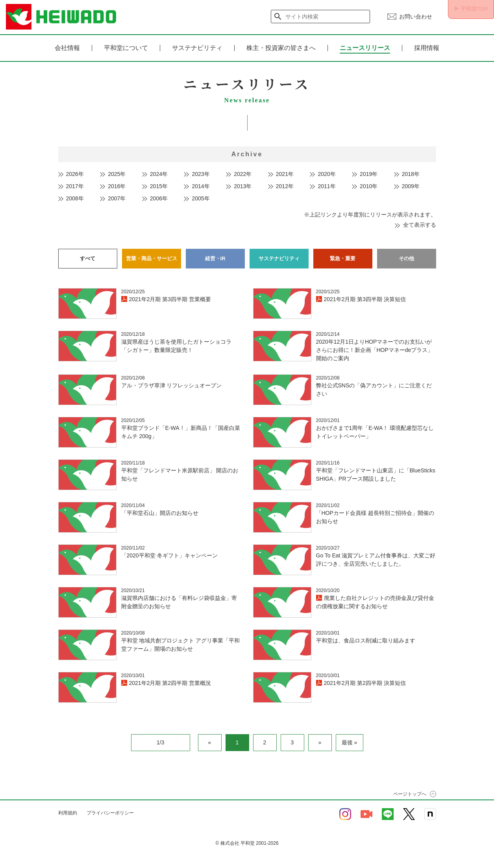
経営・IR (215, 257)
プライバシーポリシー (110, 811)
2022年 (243, 174)
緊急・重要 (343, 257)
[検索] (312, 17)
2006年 (159, 198)
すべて (88, 257)
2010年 (369, 186)
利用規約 (68, 811)
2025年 (117, 174)
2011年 (327, 186)
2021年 (285, 174)
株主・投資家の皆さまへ (281, 48)
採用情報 (427, 48)
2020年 (327, 174)
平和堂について (126, 48)
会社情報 (67, 48)
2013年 (243, 186)
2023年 (201, 174)
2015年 (159, 186)
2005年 (201, 198)
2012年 (285, 186)
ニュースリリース (365, 48)
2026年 (75, 174)
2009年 (411, 186)
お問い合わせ (407, 17)
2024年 (159, 174)
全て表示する (420, 225)
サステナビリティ (197, 48)
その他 (407, 257)
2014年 (201, 186)
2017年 (75, 186)
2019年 (369, 174)
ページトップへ (410, 792)
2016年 (117, 186)
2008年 (75, 198)
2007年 (117, 198)
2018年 (411, 174)
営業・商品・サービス (152, 257)
